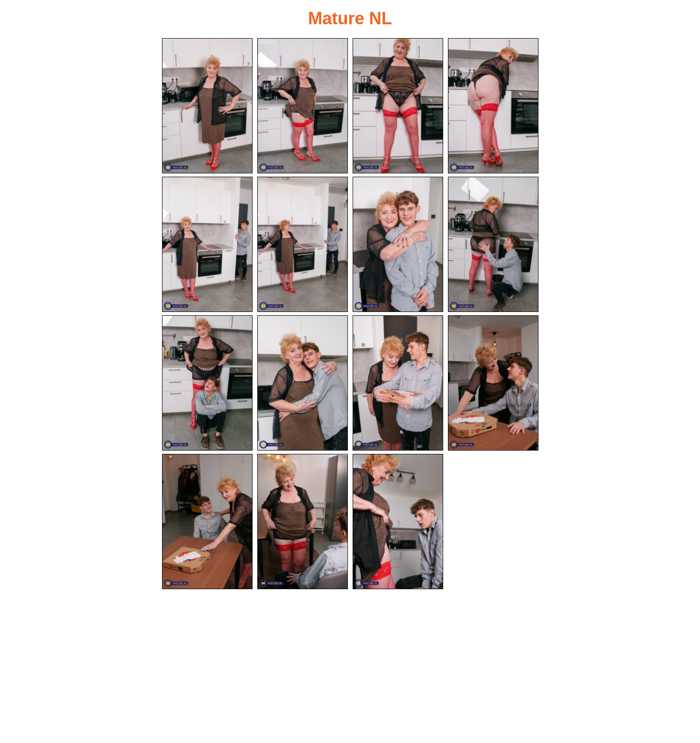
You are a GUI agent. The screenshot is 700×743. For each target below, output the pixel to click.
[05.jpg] (207, 244)
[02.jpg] (303, 106)
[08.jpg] (493, 244)
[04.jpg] (493, 106)
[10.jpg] (303, 383)
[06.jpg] (303, 244)
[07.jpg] (398, 244)
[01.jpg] (207, 106)
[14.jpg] (303, 522)
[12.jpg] (493, 383)
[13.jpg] (207, 522)
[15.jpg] (398, 522)
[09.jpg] (207, 383)
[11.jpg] (398, 383)
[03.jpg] (398, 106)
